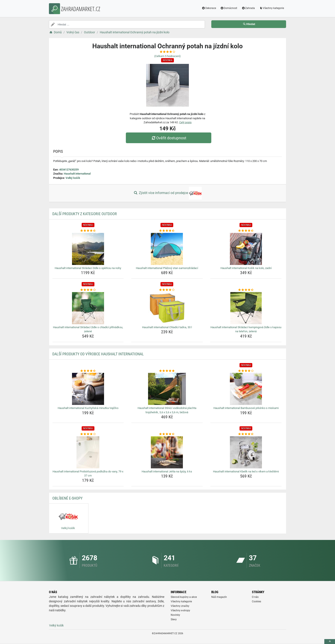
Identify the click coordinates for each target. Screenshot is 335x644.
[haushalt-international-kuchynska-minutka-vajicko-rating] (88, 371)
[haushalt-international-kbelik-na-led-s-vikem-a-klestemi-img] (246, 452)
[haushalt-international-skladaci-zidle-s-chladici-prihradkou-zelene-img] (88, 308)
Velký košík (73, 178)
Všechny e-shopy (180, 610)
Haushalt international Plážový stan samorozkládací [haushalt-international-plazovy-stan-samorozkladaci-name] (167, 268)
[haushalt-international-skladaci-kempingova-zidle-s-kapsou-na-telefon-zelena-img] (246, 308)
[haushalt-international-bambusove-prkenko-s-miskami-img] (246, 389)
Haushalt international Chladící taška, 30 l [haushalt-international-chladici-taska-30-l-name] (167, 327)
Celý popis (185, 122)
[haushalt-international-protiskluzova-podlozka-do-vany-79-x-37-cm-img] (88, 452)
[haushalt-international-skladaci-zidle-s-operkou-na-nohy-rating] (88, 231)
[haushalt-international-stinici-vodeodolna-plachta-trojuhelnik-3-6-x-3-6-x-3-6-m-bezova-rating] (167, 371)
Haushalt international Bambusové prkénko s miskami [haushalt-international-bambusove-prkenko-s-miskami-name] (246, 408)
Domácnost (229, 8)
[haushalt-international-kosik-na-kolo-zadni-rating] (246, 231)
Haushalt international (77, 174)
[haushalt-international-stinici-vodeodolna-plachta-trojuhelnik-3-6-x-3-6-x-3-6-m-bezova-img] (167, 389)
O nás (255, 597)
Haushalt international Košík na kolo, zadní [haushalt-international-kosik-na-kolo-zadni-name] (246, 268)
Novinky (175, 615)
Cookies (256, 601)
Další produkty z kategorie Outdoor (85, 214)
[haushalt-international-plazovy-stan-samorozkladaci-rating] (167, 231)
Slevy (174, 619)
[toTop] (330, 642)
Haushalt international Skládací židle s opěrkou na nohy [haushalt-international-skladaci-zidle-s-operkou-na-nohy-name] (88, 268)
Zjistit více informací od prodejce (167, 193)
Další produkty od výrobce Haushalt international (98, 354)
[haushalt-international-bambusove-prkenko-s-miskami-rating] (246, 371)
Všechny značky (180, 606)
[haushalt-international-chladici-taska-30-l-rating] (167, 290)
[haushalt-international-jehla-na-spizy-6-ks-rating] (167, 434)
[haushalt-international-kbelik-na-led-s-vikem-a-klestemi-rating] (246, 434)
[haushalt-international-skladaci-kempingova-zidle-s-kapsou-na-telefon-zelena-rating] (246, 290)
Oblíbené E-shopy (67, 498)
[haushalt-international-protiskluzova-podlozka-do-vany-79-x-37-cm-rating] (88, 434)
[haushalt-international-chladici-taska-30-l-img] (167, 308)
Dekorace (209, 8)
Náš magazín (219, 597)
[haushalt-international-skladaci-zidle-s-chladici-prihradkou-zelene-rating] (88, 290)
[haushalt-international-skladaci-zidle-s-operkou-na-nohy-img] (88, 249)
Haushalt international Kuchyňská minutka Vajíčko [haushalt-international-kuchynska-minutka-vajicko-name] (88, 408)
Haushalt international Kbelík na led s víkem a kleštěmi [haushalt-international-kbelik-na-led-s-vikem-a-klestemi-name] (246, 471)
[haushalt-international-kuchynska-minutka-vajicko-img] (88, 389)
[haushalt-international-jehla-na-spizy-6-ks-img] (167, 452)
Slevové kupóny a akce (184, 597)
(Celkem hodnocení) (167, 56)
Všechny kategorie (272, 8)
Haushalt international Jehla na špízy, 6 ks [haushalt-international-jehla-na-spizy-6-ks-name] (167, 471)
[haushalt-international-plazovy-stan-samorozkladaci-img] (167, 249)
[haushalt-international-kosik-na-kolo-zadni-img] (246, 249)
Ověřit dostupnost (169, 138)
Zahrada (248, 8)
